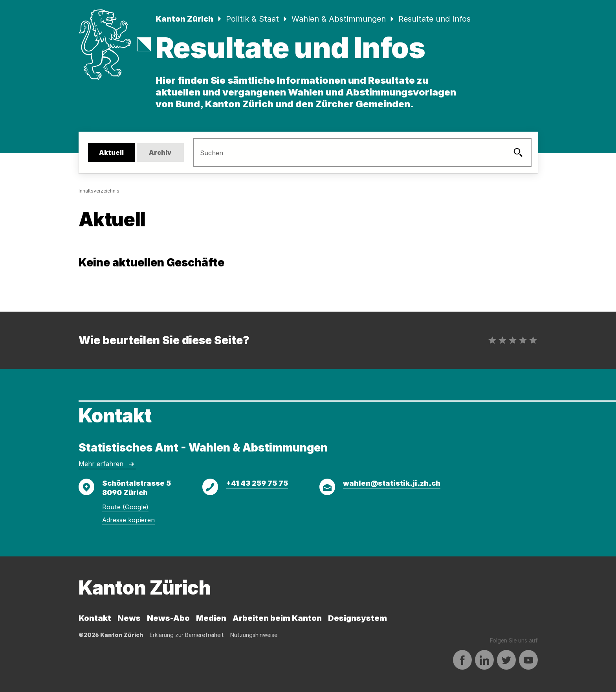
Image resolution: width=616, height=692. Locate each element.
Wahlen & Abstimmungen (339, 19)
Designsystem (357, 618)
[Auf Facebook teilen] (462, 660)
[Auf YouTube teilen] (528, 660)
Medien (211, 618)
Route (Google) (125, 507)
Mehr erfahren (107, 464)
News (129, 618)
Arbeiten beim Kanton (277, 618)
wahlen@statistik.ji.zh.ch (392, 483)
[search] (354, 152)
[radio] (492, 340)
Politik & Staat (252, 19)
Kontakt (95, 618)
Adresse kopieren (128, 520)
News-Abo (168, 618)
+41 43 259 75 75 (257, 483)
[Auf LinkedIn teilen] (484, 660)
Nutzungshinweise (254, 635)
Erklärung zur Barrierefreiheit (187, 635)
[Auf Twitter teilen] (506, 660)
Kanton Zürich (184, 19)
